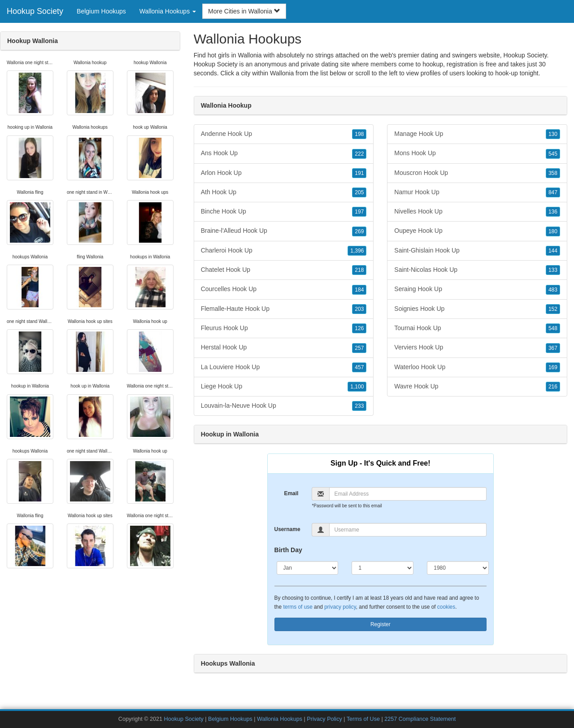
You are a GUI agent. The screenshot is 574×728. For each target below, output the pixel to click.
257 (359, 348)
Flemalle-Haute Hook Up (284, 309)
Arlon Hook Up (284, 173)
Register (380, 624)
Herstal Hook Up (284, 348)
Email (291, 493)
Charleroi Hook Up (284, 251)
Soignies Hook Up (477, 309)
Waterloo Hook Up (477, 367)
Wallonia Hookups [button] (168, 11)
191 (359, 173)
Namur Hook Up (477, 192)
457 (359, 367)
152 (553, 309)
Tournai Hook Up (477, 328)
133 (553, 270)
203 (359, 309)
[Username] (408, 530)
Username (287, 529)
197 (359, 212)
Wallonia (282, 73)
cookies (446, 607)
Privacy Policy (324, 719)
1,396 (357, 251)
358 (553, 173)
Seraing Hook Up (477, 289)
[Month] (308, 568)
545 (553, 154)
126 (359, 328)
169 (553, 367)
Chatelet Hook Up (284, 270)
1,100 (357, 387)
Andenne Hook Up (284, 134)
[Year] (458, 568)
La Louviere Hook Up (284, 367)
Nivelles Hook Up (477, 212)
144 (553, 251)
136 (553, 212)
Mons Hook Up (477, 153)
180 (553, 231)
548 (553, 328)
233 (359, 406)
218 (359, 270)
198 (359, 134)
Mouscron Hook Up (477, 173)
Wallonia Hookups (280, 719)
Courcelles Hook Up (284, 289)
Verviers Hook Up (477, 348)
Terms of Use (363, 719)
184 (359, 290)
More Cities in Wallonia (244, 11)
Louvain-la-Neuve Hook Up (284, 406)
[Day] (383, 568)
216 (553, 387)
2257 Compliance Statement (420, 719)
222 (359, 154)
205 (359, 192)
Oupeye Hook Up (477, 231)
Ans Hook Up (284, 153)
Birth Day (288, 550)
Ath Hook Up (284, 192)
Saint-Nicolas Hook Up (477, 270)
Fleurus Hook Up (284, 328)
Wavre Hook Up (477, 387)
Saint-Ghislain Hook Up (477, 251)
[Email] (408, 494)
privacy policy (340, 607)
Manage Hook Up (477, 134)
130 (553, 134)
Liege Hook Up (284, 387)
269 (359, 231)
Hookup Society (35, 11)
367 (553, 348)
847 (553, 192)
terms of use (298, 607)
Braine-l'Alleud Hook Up (284, 231)
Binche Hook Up (284, 212)
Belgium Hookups (101, 11)
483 (553, 290)
